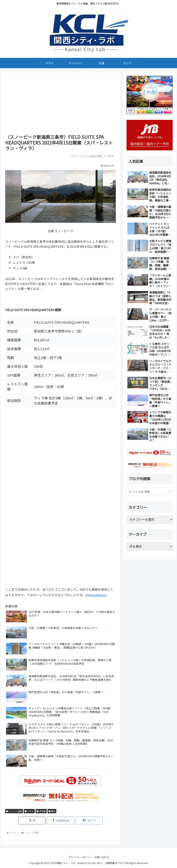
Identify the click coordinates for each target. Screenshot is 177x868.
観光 (52, 811)
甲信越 (41, 811)
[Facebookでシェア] (60, 820)
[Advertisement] (60, 104)
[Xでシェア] (38, 820)
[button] (169, 491)
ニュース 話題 (14, 811)
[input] (150, 492)
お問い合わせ (103, 857)
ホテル (29, 811)
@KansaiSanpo (96, 595)
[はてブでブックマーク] (83, 820)
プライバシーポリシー (80, 857)
